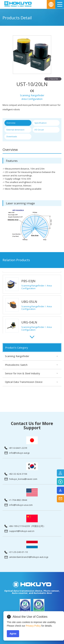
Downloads (12, 136)
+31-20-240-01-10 (16, 552)
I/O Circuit (39, 130)
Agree (13, 634)
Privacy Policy (33, 626)
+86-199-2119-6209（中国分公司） (25, 526)
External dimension (15, 130)
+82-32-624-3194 (16, 474)
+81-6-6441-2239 (16, 448)
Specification (41, 123)
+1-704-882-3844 (16, 500)
